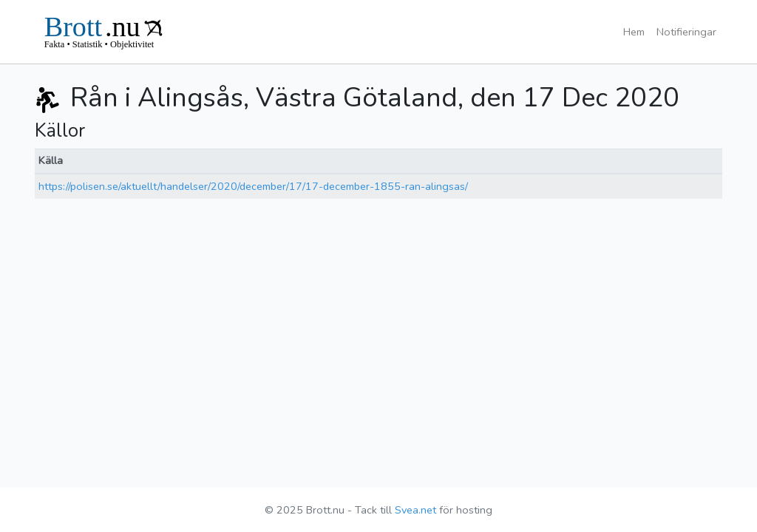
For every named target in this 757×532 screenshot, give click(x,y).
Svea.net (415, 510)
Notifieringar (686, 32)
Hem (634, 32)
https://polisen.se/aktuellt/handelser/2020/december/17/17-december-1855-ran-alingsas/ (253, 186)
